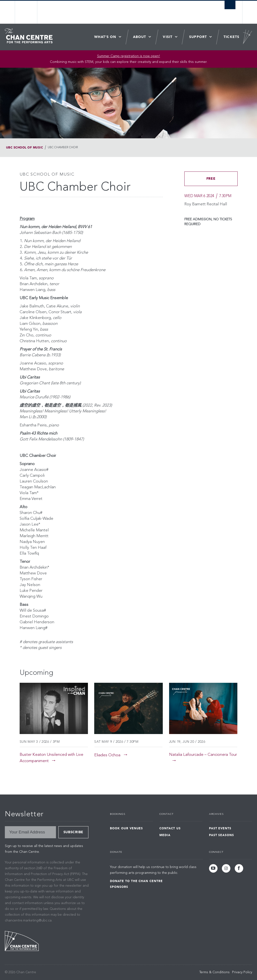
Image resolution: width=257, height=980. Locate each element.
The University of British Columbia (30, 12)
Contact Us (170, 828)
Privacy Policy (242, 972)
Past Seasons (222, 835)
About (140, 37)
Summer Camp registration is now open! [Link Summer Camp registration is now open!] (129, 56)
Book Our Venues (126, 828)
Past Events (220, 828)
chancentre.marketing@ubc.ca (28, 921)
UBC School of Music (24, 148)
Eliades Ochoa (107, 755)
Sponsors (119, 887)
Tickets (231, 37)
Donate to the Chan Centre (136, 881)
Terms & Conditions (214, 972)
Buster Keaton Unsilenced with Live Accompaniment (51, 758)
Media (165, 835)
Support (198, 37)
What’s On (105, 37)
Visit (168, 37)
